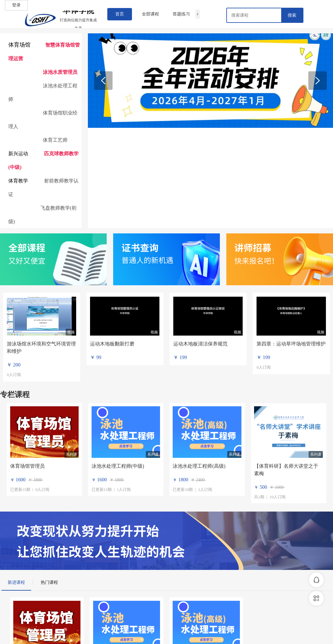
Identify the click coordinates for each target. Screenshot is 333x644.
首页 (120, 14)
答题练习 (181, 14)
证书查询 (140, 247)
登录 (16, 5)
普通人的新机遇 (147, 260)
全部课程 (150, 14)
